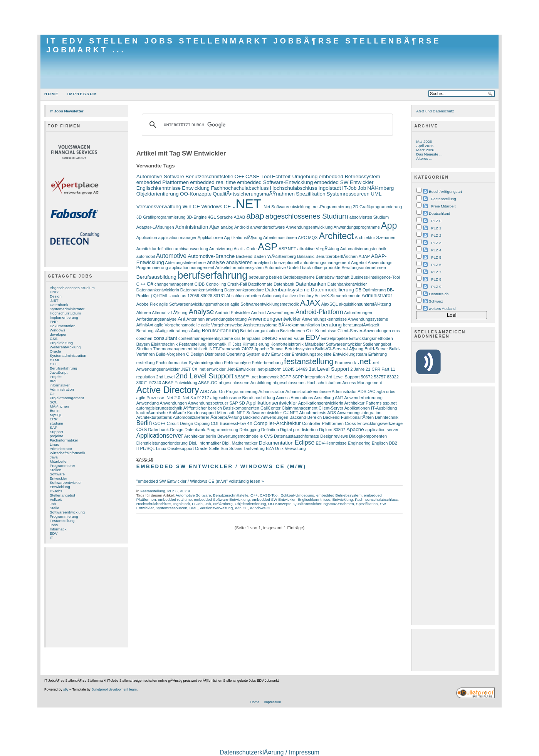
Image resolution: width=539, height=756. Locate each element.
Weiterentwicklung (65, 347)
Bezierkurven (292, 331)
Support (56, 432)
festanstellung (309, 361)
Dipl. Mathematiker (240, 443)
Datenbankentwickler (347, 284)
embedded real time (213, 182)
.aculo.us (178, 296)
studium (56, 423)
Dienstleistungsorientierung (162, 443)
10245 (289, 369)
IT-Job (349, 188)
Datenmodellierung (332, 290)
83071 (142, 383)
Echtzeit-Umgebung (295, 176)
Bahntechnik (387, 417)
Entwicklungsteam (350, 354)
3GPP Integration (309, 377)
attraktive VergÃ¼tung (318, 249)
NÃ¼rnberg (380, 188)
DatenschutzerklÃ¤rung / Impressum (269, 752)
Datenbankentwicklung (202, 290)
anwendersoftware (267, 227)
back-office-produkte (321, 268)
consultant (165, 338)
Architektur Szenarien (375, 238)
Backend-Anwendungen (266, 417)
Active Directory (168, 390)
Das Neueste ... (429, 154)
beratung (332, 325)
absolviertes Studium (369, 217)
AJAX (310, 303)
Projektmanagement (67, 398)
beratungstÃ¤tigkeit (361, 325)
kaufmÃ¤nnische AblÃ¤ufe (161, 413)
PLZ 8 (172, 491)
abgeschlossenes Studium (307, 216)
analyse (216, 262)
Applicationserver (160, 436)
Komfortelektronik (287, 344)
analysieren (239, 262)
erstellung (146, 363)
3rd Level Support (343, 377)
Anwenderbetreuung (363, 398)
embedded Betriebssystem (349, 176)
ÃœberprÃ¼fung (226, 417)
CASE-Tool (258, 176)
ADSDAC (366, 391)
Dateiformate (260, 284)
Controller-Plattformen (323, 423)
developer (58, 334)
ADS (332, 413)
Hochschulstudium (65, 313)
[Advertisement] (270, 17)
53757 (380, 377)
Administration (62, 389)
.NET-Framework (224, 349)
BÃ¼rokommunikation (299, 325)
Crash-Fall (237, 284)
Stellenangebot (62, 495)
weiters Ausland (442, 309)
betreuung (259, 277)
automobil (146, 256)
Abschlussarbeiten (243, 296)
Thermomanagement (173, 349)
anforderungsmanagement (325, 263)
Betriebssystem (299, 349)
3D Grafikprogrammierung (161, 217)
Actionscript (273, 296)
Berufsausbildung (156, 277)
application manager (177, 238)
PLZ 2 (436, 235)
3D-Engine (196, 217)
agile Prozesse (150, 398)
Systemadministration (68, 355)
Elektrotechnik (164, 344)
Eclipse (305, 442)
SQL (54, 402)
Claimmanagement (300, 408)
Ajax (214, 227)
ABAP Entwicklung (180, 383)
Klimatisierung (256, 344)
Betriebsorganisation (259, 331)
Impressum (82, 94)
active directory (299, 296)
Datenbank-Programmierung (211, 430)
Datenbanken (311, 284)
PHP (54, 322)
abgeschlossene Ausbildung (245, 383)
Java (54, 457)
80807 (339, 430)
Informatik (58, 529)
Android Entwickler (233, 313)
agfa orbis (386, 391)
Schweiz (436, 301)
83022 (393, 377)
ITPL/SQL (146, 448)
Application (147, 238)
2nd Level (165, 377)
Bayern (143, 344)
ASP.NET (287, 249)
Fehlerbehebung (267, 363)
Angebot (359, 263)
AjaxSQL (329, 304)
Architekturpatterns (154, 417)
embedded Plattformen (163, 182)
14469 (302, 369)
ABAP (364, 256)
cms (396, 331)
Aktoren (144, 313)
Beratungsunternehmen (364, 268)
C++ (53, 364)
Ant (181, 319)
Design (56, 296)
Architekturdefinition (155, 249)
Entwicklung (60, 487)
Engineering (359, 443)
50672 (367, 377)
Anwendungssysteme (368, 319)
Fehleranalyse (237, 363)
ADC (204, 391)
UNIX (54, 292)
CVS (268, 436)
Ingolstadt (330, 188)
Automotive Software (160, 176)
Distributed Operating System (233, 354)
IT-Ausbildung (384, 408)
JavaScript (59, 372)
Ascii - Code (245, 249)
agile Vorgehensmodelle (177, 325)
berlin (211, 436)
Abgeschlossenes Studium (72, 288)
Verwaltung (295, 448)
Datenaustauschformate (296, 436)
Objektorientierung (158, 194)
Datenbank (59, 305)
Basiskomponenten (241, 408)
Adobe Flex (147, 304)
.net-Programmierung (332, 207)
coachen (144, 338)
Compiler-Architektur (277, 423)
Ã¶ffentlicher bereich (203, 408)
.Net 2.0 (173, 398)
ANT (339, 398)
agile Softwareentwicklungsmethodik (265, 304)
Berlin (55, 411)
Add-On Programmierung (234, 391)
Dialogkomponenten (368, 436)
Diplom (326, 430)
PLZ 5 (436, 257)
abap (255, 216)
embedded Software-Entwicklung (275, 182)
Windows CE (216, 207)
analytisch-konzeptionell (276, 263)
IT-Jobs (56, 491)
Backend (244, 256)
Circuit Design (180, 423)
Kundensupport (202, 413)
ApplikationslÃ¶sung (243, 238)
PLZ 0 (436, 221)
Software (57, 474)
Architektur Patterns (363, 403)
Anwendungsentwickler (274, 319)
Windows (57, 330)
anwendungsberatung (226, 319)
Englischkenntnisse (159, 188)
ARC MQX (308, 238)
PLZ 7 (436, 272)
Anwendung (148, 403)
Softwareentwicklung (67, 512)
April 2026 (425, 146)
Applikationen (210, 238)
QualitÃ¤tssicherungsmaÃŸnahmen (254, 194)
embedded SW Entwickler (344, 182)
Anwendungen (174, 403)
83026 (206, 296)
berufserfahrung (213, 275)
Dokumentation (63, 326)
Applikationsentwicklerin (321, 403)
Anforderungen (358, 313)
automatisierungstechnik (159, 408)
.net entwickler (212, 369)
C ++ (141, 284)
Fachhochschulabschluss (240, 188)
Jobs (54, 525)
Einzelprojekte (335, 338)
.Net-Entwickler (241, 369)
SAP (54, 427)
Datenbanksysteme (287, 290)
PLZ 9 (185, 491)
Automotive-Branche (211, 256)
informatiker (60, 385)
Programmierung (64, 516)
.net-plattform (269, 369)
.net (364, 361)
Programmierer (62, 466)
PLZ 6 (436, 265)
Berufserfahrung (63, 368)
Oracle (55, 351)
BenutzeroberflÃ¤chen (337, 256)
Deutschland (439, 213)
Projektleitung (61, 343)
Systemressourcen (348, 194)
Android (242, 227)
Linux (54, 444)
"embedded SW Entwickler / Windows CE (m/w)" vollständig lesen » (200, 481)
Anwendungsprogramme (357, 227)
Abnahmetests (313, 413)
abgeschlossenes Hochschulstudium (307, 383)
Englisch (380, 443)
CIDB (200, 284)
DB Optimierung (371, 290)
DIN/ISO (269, 338)
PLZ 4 (436, 250)
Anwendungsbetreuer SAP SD (217, 403)
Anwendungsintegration (359, 413)
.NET (54, 300)
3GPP (286, 377)
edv (266, 354)
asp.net (390, 403)
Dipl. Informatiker (205, 443)
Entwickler (58, 478)
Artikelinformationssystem (240, 268)
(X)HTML (160, 296)
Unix (279, 448)
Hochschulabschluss (294, 188)
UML (376, 194)
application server (382, 430)
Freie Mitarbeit (443, 206)
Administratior (271, 391)
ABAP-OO (208, 383)
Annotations (302, 398)
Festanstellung (62, 521)
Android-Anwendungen (273, 313)
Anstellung (324, 398)
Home (52, 94)
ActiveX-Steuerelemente (338, 296)
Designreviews (334, 436)
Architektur (194, 436)
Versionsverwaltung (159, 207)
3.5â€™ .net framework (257, 377)
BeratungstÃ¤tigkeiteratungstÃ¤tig (169, 331)
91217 (203, 398)
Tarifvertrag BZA (259, 448)
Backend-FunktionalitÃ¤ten (348, 417)
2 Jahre (357, 369)
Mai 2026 (424, 141)
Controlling (216, 284)
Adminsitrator (344, 391)
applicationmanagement (192, 268)
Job (53, 504)
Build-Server (376, 349)
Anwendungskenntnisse (325, 319)
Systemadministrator (67, 309)
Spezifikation (311, 194)
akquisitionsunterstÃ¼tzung (365, 304)
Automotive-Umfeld (283, 268)
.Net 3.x (189, 398)
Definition (270, 430)
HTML (55, 360)
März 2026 (425, 150)
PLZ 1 (436, 228)
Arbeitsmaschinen (280, 238)
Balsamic (306, 256)
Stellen (55, 470)
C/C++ (159, 423)
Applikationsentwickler (272, 403)
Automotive (171, 256)
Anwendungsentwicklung (309, 227)
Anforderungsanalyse (156, 319)
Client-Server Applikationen (344, 408)
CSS (54, 339)
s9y (66, 689)
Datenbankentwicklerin (158, 290)
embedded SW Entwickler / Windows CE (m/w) (221, 466)
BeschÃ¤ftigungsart (445, 192)
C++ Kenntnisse (321, 331)
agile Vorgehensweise (222, 325)
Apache (355, 429)
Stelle (55, 508)
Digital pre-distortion (299, 430)
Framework (345, 363)
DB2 (393, 443)
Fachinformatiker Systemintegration (190, 363)
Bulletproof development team (114, 689)
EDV (54, 533)
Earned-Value (291, 338)
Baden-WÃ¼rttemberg (275, 256)
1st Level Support (329, 369)
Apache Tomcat (269, 349)
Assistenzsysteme (260, 325)
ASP (268, 247)
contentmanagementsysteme (206, 338)
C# (52, 394)
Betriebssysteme (299, 277)
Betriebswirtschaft (333, 277)
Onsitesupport (181, 448)
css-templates (247, 338)
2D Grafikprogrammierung (378, 207)
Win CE (191, 207)
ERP (54, 419)
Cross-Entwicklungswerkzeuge (374, 423)
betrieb (275, 277)
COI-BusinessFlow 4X (232, 423)
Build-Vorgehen (170, 354)
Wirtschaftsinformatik (67, 453)
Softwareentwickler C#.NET (272, 413)
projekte (56, 436)
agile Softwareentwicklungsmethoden (194, 304)
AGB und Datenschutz (435, 111)
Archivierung (221, 249)
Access (283, 398)
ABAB (239, 217)
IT (51, 538)
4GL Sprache (221, 217)
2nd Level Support (205, 376)
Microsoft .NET (231, 413)
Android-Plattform (319, 312)
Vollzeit (56, 499)
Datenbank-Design (166, 430)
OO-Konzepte (196, 194)
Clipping (202, 423)
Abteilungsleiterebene (185, 263)
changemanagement (174, 284)
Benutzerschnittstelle (209, 176)
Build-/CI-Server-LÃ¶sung (339, 349)
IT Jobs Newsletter (67, 111)
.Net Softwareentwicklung (286, 207)
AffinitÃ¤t (145, 325)
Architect (337, 236)
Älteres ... (424, 158)
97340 (155, 383)
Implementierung (64, 317)
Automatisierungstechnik (363, 249)
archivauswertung (191, 249)
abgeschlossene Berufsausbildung (243, 398)
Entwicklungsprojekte (312, 354)
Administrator (61, 449)
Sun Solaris (231, 448)
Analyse (201, 312)
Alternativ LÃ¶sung (170, 313)
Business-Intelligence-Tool (375, 277)
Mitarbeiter (59, 461)
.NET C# (189, 369)
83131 (219, 296)
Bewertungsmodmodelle (240, 436)
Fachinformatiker (64, 440)
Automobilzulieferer (191, 417)
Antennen (196, 319)
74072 (248, 349)
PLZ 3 (436, 243)
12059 (193, 296)
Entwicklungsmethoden (371, 338)
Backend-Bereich (306, 417)
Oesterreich (439, 294)
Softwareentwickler (66, 483)
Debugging (249, 430)
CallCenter (270, 408)
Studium (144, 349)
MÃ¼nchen (59, 406)
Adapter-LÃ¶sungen (155, 227)
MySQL (56, 415)
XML (54, 381)
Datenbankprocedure (244, 290)
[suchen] (266, 125)
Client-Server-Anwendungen (364, 331)
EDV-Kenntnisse (331, 443)
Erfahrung (378, 354)
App (389, 226)
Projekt (56, 377)
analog (227, 227)
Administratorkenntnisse (308, 391)
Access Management (362, 383)
